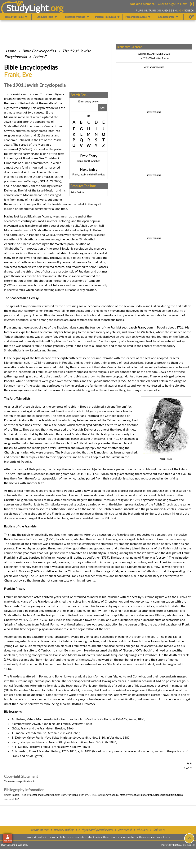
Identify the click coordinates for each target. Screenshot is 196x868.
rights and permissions (97, 830)
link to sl (159, 830)
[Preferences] (191, 17)
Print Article (77, 192)
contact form (163, 837)
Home (11, 51)
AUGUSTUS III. (80, 474)
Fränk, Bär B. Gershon (89, 161)
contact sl (125, 830)
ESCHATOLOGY (49, 181)
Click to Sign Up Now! (173, 4)
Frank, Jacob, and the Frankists (89, 174)
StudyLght (27, 8)
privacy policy (64, 830)
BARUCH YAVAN (84, 704)
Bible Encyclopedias (39, 51)
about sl (142, 830)
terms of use (40, 830)
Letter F (40, 57)
